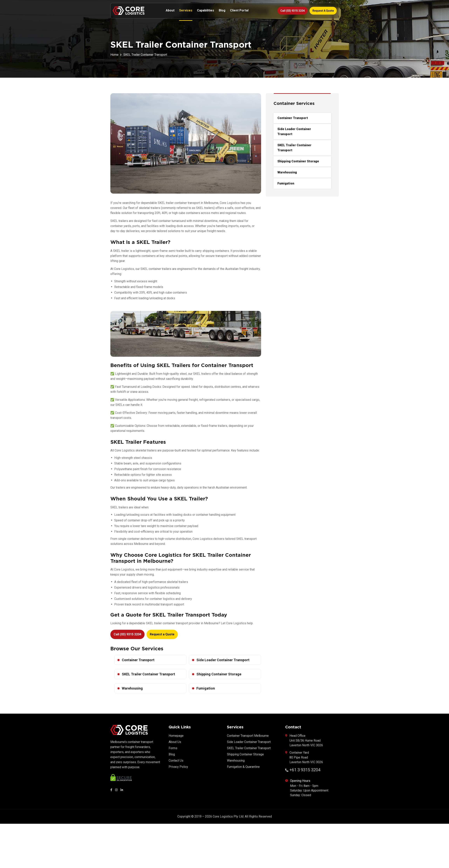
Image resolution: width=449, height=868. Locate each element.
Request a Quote (323, 11)
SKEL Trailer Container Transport (148, 674)
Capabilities (206, 10)
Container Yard (304, 758)
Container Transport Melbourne (248, 736)
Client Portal (239, 10)
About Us (175, 742)
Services (186, 10)
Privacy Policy (178, 767)
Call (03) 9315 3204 (293, 11)
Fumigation (206, 688)
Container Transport (138, 660)
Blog (222, 10)
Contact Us (176, 761)
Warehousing (132, 688)
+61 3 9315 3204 (303, 770)
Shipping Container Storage (219, 674)
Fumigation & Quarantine (243, 767)
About (170, 10)
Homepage (176, 736)
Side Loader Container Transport (223, 660)
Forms (173, 748)
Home (114, 55)
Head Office (304, 741)
